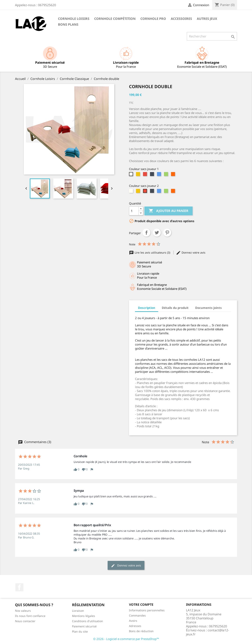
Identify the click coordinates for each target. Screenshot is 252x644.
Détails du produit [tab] (175, 308)
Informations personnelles (147, 610)
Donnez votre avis (191, 252)
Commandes (137, 615)
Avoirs (133, 621)
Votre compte (141, 605)
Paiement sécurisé (84, 626)
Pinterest (167, 233)
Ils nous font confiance (30, 616)
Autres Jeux (207, 19)
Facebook (19, 587)
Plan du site (80, 631)
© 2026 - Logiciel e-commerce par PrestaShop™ (126, 639)
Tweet (157, 233)
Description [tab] (147, 308)
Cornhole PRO (153, 19)
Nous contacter (25, 621)
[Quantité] (134, 211)
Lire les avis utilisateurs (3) (150, 252)
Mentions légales (83, 616)
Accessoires (181, 19)
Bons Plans (68, 24)
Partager (146, 233)
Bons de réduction (141, 631)
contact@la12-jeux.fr (207, 632)
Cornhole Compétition (115, 19)
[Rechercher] (212, 36)
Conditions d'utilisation (87, 621)
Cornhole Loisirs (74, 19)
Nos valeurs (23, 611)
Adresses (135, 626)
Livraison (78, 611)
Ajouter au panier (168, 211)
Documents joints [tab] (208, 308)
